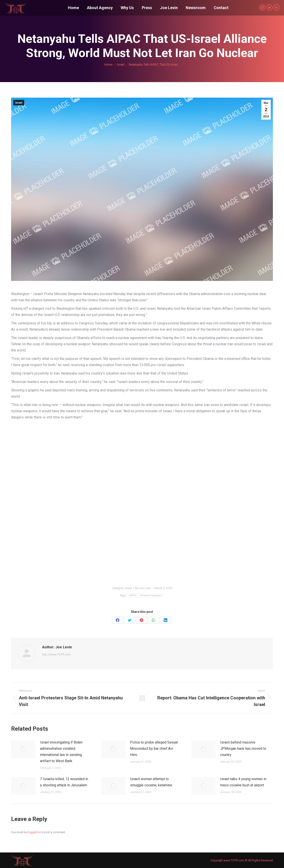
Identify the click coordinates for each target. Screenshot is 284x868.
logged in (34, 832)
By (143, 588)
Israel (19, 103)
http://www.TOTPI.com (56, 654)
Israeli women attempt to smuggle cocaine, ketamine (151, 782)
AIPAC (133, 595)
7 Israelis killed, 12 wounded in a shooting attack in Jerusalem (64, 782)
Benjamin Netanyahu (151, 595)
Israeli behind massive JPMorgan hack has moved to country (243, 749)
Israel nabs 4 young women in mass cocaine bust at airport (243, 782)
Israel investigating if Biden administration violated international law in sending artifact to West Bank (61, 752)
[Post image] (23, 749)
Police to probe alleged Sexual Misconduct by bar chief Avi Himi (154, 749)
